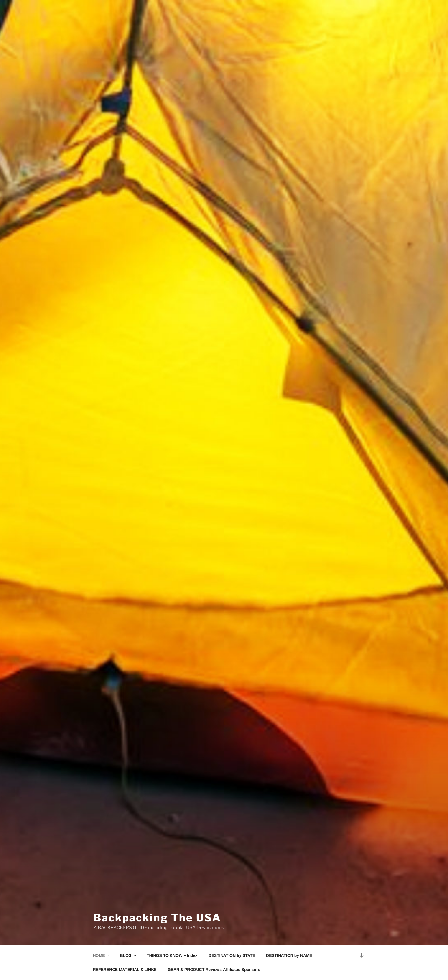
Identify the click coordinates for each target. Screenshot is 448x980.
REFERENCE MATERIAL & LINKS (125, 970)
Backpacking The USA (157, 918)
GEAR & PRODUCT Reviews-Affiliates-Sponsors (214, 970)
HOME (102, 955)
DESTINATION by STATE (232, 955)
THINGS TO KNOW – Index (172, 955)
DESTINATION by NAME (289, 955)
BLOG (129, 955)
